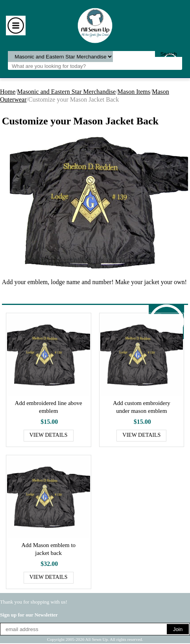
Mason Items (134, 92)
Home (8, 92)
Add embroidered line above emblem (49, 407)
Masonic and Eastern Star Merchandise (67, 92)
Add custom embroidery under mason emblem (142, 407)
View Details (49, 435)
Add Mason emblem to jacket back (48, 549)
